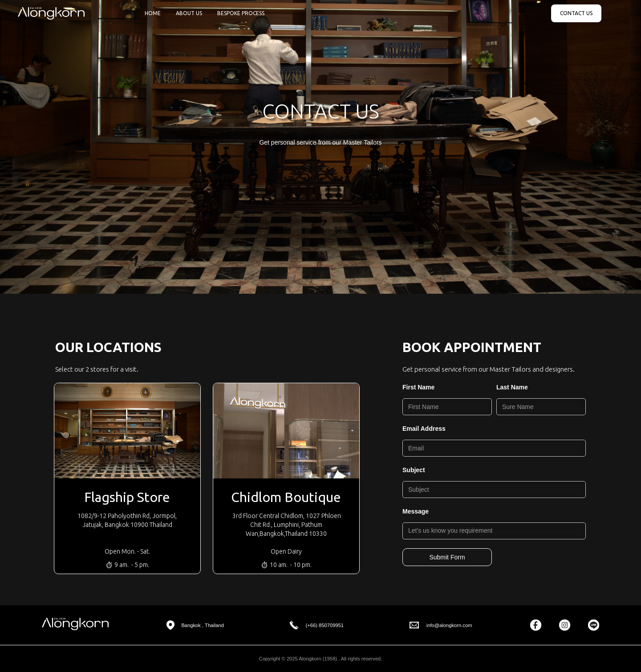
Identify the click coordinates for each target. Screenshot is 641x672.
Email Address (424, 429)
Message (416, 511)
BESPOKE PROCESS (241, 13)
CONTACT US (576, 13)
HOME (153, 13)
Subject (414, 470)
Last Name (512, 387)
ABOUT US (189, 13)
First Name (418, 387)
